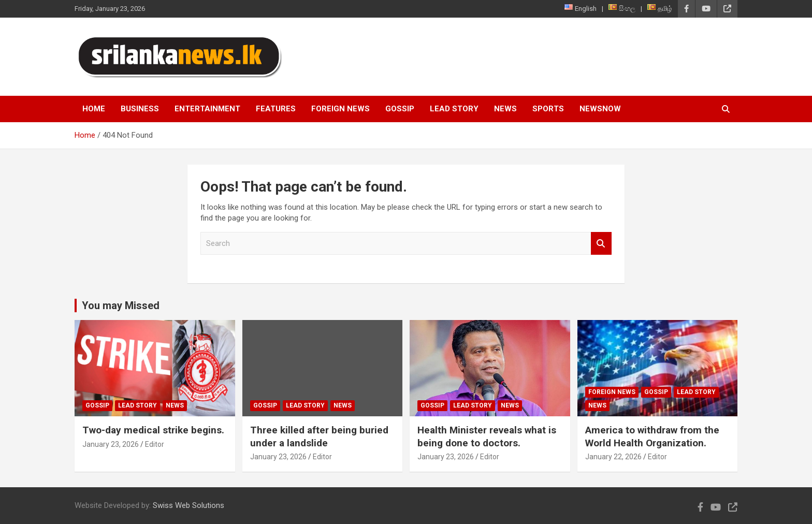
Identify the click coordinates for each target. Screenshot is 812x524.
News (505, 109)
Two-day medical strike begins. (153, 430)
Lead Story (454, 109)
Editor (155, 444)
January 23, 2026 (111, 444)
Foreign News (340, 109)
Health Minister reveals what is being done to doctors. (487, 436)
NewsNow (600, 109)
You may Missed (121, 305)
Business (140, 109)
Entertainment (207, 109)
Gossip (400, 109)
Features (276, 109)
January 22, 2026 (613, 457)
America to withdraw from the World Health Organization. (652, 436)
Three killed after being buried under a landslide (319, 436)
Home (94, 109)
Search (601, 244)
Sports (548, 109)
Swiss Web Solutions (189, 505)
